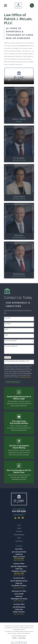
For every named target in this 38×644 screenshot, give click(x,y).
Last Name (8, 324)
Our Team (19, 531)
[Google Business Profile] (15, 518)
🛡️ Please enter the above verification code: (17, 361)
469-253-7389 (19, 573)
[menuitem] (15, 638)
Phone (7, 329)
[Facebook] (23, 518)
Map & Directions (19, 560)
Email (6, 335)
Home (19, 528)
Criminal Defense (19, 535)
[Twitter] (19, 518)
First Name (8, 318)
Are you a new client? (11, 341)
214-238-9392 (19, 511)
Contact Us (19, 541)
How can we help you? (11, 346)
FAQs (19, 538)
